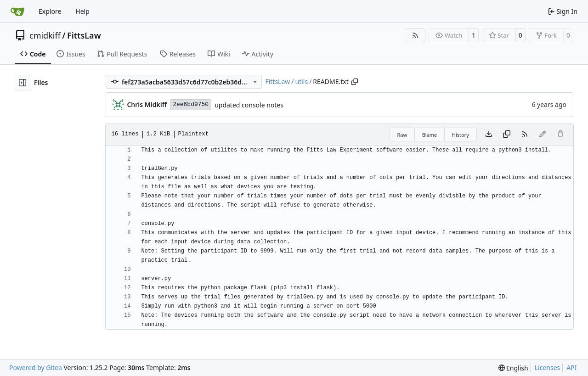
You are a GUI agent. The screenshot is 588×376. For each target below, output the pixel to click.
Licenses (548, 368)
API (571, 368)
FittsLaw (84, 35)
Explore (50, 11)
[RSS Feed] (415, 35)
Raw (402, 135)
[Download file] (489, 135)
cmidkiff (45, 35)
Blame (430, 135)
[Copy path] (355, 82)
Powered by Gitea (36, 368)
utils (302, 81)
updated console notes (249, 105)
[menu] (513, 368)
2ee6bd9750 (191, 104)
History (461, 135)
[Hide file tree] (23, 83)
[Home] (17, 11)
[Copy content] (507, 135)
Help (82, 11)
